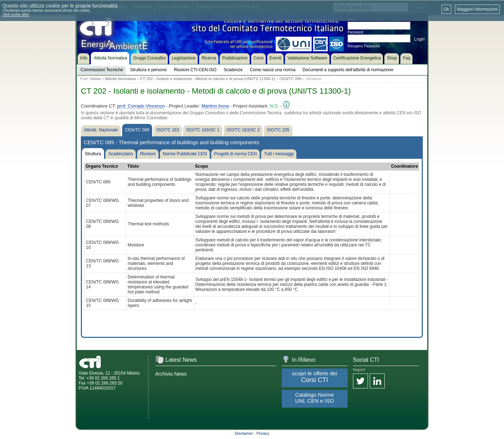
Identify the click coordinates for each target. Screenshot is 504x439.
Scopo (202, 166)
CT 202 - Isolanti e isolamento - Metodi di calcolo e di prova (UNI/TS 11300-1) (207, 79)
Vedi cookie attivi (16, 14)
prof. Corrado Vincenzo (141, 106)
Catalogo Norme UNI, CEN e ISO (314, 398)
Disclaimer (244, 433)
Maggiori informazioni (477, 9)
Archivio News (171, 374)
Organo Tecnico (102, 166)
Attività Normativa (120, 79)
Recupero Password (364, 46)
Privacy (263, 433)
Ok (446, 9)
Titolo (133, 166)
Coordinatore (404, 166)
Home (96, 79)
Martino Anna (215, 106)
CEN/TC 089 (290, 79)
